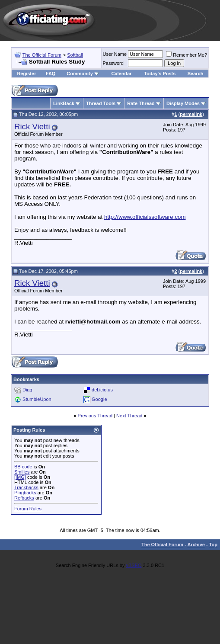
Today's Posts (160, 74)
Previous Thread (95, 416)
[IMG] (20, 477)
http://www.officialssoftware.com (145, 217)
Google (99, 399)
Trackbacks (26, 487)
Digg (27, 390)
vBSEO (134, 565)
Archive (196, 545)
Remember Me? (187, 55)
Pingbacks (25, 493)
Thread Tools (101, 103)
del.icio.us (102, 390)
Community (83, 74)
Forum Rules (28, 509)
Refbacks (24, 498)
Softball (75, 55)
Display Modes (183, 103)
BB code (23, 467)
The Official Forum (42, 55)
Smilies (22, 472)
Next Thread (129, 416)
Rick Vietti (32, 127)
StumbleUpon (37, 399)
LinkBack (64, 103)
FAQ (51, 74)
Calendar (121, 74)
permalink (191, 114)
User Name (115, 54)
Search (196, 74)
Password (113, 63)
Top (213, 545)
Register (26, 74)
